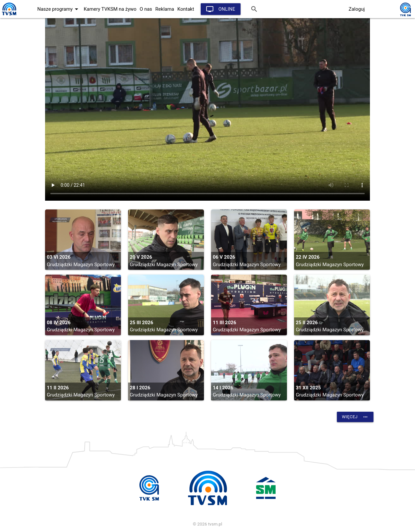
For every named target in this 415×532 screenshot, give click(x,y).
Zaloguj (357, 9)
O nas (146, 9)
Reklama (165, 9)
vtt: (207, 109)
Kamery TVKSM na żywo (110, 9)
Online (221, 9)
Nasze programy (59, 9)
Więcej (355, 417)
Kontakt (186, 9)
